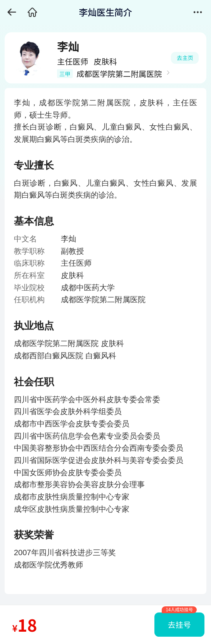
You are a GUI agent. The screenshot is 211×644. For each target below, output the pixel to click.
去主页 (185, 57)
